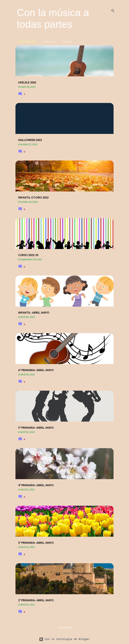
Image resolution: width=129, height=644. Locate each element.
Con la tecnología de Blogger (64, 639)
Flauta (66, 42)
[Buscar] (113, 11)
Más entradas (65, 628)
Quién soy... (49, 42)
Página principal (26, 42)
